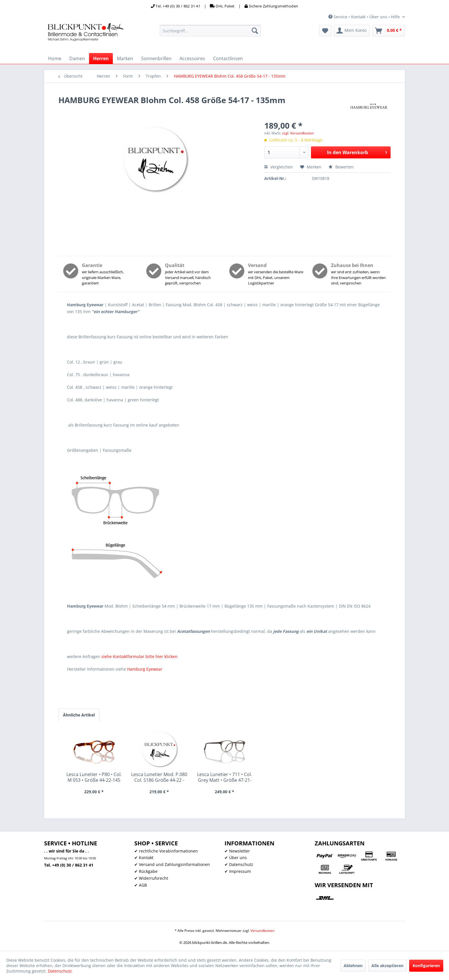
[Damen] (77, 58)
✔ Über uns (236, 858)
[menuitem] (210, 31)
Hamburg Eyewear (145, 669)
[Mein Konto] (352, 31)
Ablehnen (353, 966)
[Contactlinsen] (228, 58)
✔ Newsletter (237, 851)
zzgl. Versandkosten (298, 133)
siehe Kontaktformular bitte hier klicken (139, 656)
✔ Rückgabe (146, 871)
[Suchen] (255, 31)
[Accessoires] (192, 58)
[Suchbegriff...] (210, 31)
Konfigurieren (426, 966)
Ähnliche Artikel (79, 715)
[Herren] (101, 58)
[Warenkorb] (389, 31)
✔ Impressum (238, 871)
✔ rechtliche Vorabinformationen (166, 851)
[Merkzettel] (325, 31)
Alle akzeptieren (387, 966)
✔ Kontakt (144, 858)
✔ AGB (141, 885)
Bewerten (341, 167)
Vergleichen (279, 167)
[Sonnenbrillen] (156, 58)
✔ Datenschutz (239, 864)
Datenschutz (60, 971)
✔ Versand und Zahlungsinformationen (172, 864)
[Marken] (125, 58)
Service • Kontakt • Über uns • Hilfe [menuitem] (365, 17)
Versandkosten (262, 931)
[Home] (55, 58)
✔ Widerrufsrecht (151, 878)
